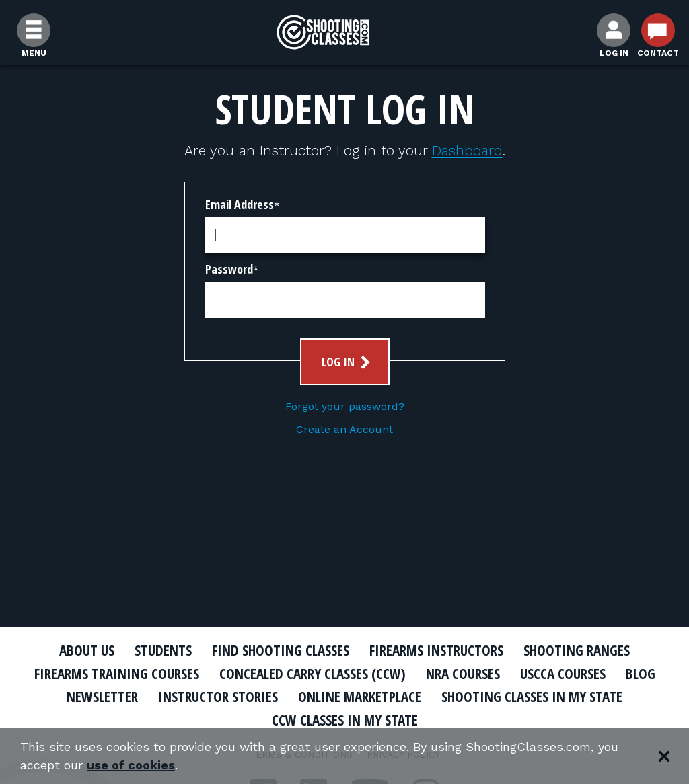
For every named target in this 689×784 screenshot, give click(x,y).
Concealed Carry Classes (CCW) (313, 674)
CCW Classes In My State (345, 720)
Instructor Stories (218, 697)
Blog (641, 674)
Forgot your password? (345, 406)
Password (229, 269)
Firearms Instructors (436, 650)
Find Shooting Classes (281, 650)
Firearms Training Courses (117, 674)
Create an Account (344, 429)
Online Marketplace (360, 697)
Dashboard (467, 150)
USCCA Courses (563, 674)
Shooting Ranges (577, 650)
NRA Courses (463, 674)
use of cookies (131, 765)
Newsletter (102, 697)
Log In (348, 362)
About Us (87, 650)
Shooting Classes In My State (532, 697)
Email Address (240, 204)
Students (163, 650)
